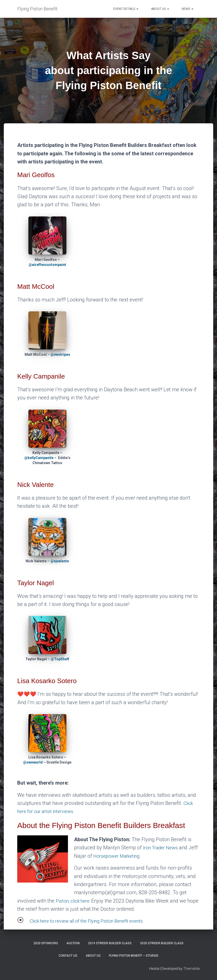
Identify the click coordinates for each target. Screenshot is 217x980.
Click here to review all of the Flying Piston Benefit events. (94, 921)
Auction (73, 943)
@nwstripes (60, 354)
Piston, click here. (76, 901)
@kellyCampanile (39, 458)
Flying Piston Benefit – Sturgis (134, 956)
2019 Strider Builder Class (110, 943)
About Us (160, 9)
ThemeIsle (192, 969)
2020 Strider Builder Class (162, 943)
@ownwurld (33, 762)
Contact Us (68, 956)
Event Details (126, 9)
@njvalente (60, 561)
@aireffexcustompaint (47, 265)
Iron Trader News (162, 848)
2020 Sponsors (46, 943)
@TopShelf (60, 659)
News (188, 9)
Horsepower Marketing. (130, 856)
